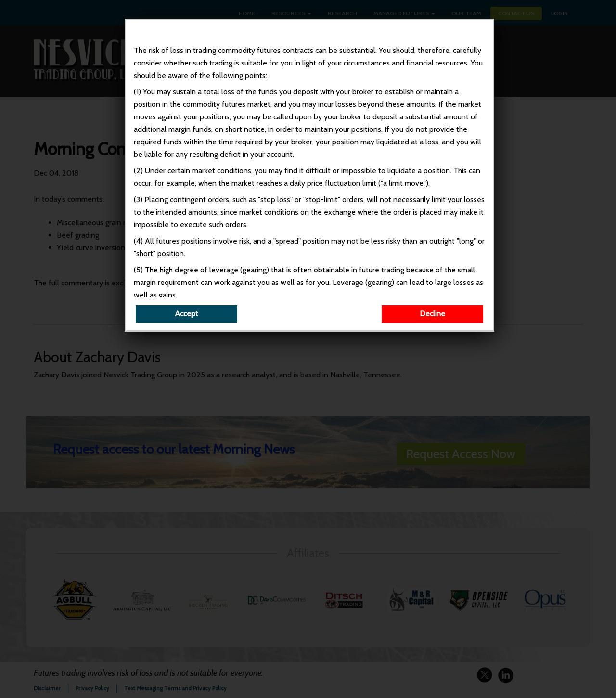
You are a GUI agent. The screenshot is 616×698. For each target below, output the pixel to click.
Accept (186, 314)
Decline (432, 314)
